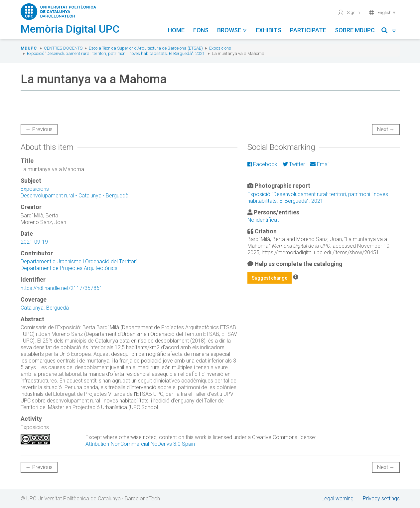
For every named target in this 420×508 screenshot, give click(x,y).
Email (320, 164)
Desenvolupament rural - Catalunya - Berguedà (74, 196)
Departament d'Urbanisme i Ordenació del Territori (79, 261)
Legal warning (338, 499)
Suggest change (270, 278)
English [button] (382, 12)
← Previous (39, 129)
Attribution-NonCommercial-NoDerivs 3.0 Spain (140, 444)
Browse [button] (232, 30)
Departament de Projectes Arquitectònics (69, 268)
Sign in (349, 12)
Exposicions (220, 48)
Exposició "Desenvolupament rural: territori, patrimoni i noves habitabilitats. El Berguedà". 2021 (116, 53)
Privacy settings (381, 499)
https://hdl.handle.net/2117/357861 (62, 288)
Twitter (294, 164)
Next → (386, 129)
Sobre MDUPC (355, 30)
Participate (308, 30)
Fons (201, 30)
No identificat (263, 220)
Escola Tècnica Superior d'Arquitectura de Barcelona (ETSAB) (146, 48)
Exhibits (269, 30)
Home (176, 30)
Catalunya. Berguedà (45, 308)
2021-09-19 (34, 242)
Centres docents (63, 48)
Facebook (262, 164)
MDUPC (29, 48)
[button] (389, 31)
